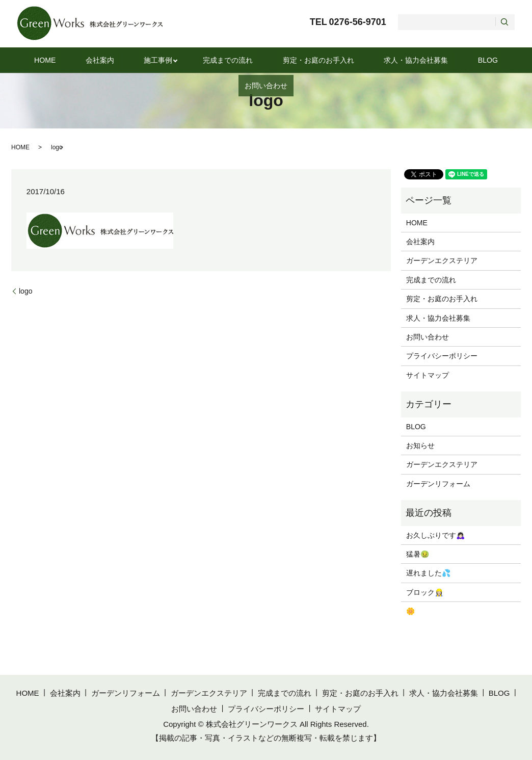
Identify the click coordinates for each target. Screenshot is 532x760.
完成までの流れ (197, 60)
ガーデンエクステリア (442, 260)
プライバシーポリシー (442, 356)
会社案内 (83, 60)
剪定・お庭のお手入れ (279, 60)
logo (25, 291)
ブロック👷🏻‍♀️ (425, 592)
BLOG (431, 60)
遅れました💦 (428, 573)
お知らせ (420, 445)
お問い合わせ (482, 60)
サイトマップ (428, 375)
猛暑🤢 (418, 554)
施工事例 (130, 60)
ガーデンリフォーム (438, 484)
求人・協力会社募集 (369, 60)
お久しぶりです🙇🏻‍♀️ (435, 535)
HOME (39, 60)
